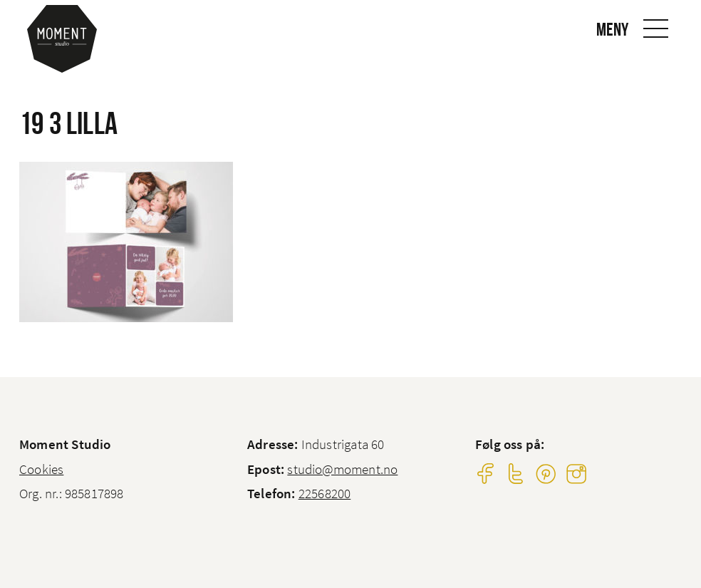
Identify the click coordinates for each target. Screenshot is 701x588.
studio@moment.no (342, 469)
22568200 (325, 493)
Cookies (41, 469)
